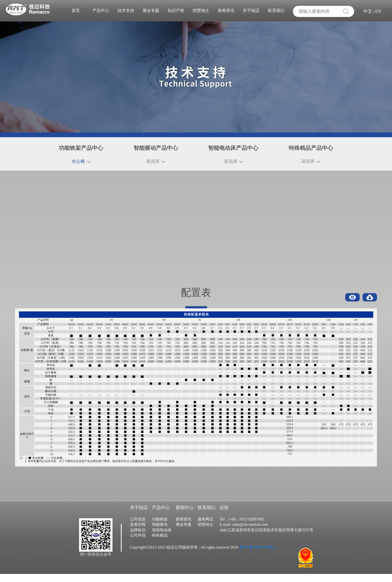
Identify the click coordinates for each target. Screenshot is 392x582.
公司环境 (138, 544)
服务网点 (205, 527)
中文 (368, 11)
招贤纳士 (201, 11)
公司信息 (138, 527)
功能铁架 (160, 527)
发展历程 (138, 533)
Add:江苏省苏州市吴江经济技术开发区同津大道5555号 (266, 538)
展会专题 (151, 11)
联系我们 (276, 11)
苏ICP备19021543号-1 (257, 555)
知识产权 (176, 11)
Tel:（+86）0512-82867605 (242, 527)
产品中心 (101, 11)
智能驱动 (160, 533)
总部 (224, 516)
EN (378, 11)
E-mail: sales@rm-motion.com (244, 533)
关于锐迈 (251, 11)
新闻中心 (185, 516)
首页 (76, 11)
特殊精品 (160, 544)
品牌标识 (138, 538)
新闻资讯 (226, 11)
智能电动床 (162, 538)
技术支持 (126, 11)
